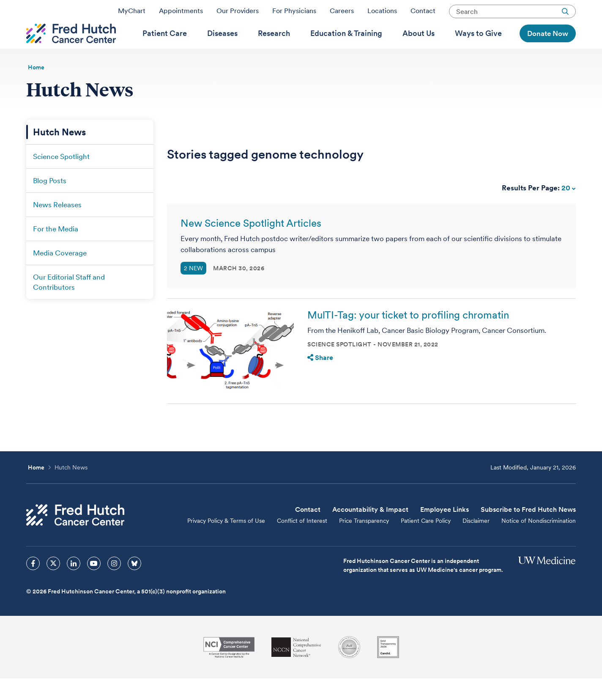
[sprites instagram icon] (114, 585)
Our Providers (238, 14)
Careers (342, 14)
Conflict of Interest (302, 542)
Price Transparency (364, 542)
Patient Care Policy (426, 542)
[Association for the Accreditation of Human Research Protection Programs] (349, 669)
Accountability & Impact (370, 531)
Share (320, 379)
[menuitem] (165, 47)
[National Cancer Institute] (229, 669)
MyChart (132, 14)
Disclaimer (476, 542)
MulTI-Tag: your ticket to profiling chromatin (408, 336)
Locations (382, 14)
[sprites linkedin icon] (74, 585)
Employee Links (445, 531)
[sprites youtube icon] (94, 585)
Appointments (181, 14)
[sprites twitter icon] (53, 585)
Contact (423, 14)
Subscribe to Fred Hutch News (528, 531)
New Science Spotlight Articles (251, 245)
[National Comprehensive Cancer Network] (296, 669)
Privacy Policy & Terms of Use (226, 542)
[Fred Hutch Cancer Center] (75, 537)
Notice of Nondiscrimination (539, 542)
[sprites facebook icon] (33, 585)
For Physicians (294, 14)
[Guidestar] (388, 669)
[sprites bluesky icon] (134, 585)
